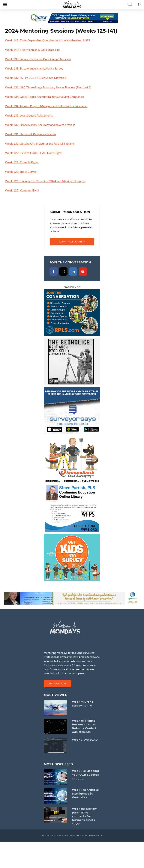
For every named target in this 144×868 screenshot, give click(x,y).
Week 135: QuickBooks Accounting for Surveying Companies (45, 97)
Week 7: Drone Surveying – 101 (83, 704)
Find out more (58, 684)
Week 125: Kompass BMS (22, 190)
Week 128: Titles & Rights (22, 162)
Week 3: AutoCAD (85, 740)
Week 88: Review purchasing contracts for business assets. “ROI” (84, 816)
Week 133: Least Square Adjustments (29, 115)
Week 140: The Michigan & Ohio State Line (33, 50)
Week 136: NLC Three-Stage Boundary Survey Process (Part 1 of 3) (48, 87)
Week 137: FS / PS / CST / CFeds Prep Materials (36, 78)
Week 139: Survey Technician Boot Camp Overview (38, 59)
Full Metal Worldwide (89, 836)
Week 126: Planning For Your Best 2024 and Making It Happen (45, 181)
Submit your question (72, 242)
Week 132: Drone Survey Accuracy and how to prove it (40, 125)
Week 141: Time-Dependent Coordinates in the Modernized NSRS (48, 40)
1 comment (78, 779)
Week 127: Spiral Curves (21, 172)
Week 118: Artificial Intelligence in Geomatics (85, 794)
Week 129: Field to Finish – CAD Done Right (33, 153)
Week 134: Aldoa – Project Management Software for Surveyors (46, 106)
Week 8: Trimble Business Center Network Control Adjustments (84, 726)
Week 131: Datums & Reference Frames (31, 134)
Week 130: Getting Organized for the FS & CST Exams (40, 143)
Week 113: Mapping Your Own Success (85, 773)
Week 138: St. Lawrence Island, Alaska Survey (34, 68)
